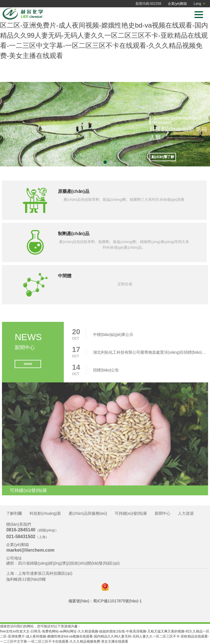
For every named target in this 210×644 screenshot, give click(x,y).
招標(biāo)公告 (106, 372)
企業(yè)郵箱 (178, 4)
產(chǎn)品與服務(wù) (88, 513)
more (28, 366)
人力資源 (186, 513)
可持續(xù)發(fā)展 (131, 513)
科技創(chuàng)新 (45, 513)
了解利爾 (14, 513)
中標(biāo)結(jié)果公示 (113, 337)
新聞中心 (162, 513)
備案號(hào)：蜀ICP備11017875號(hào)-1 (105, 601)
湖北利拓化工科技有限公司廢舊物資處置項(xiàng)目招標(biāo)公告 (149, 354)
